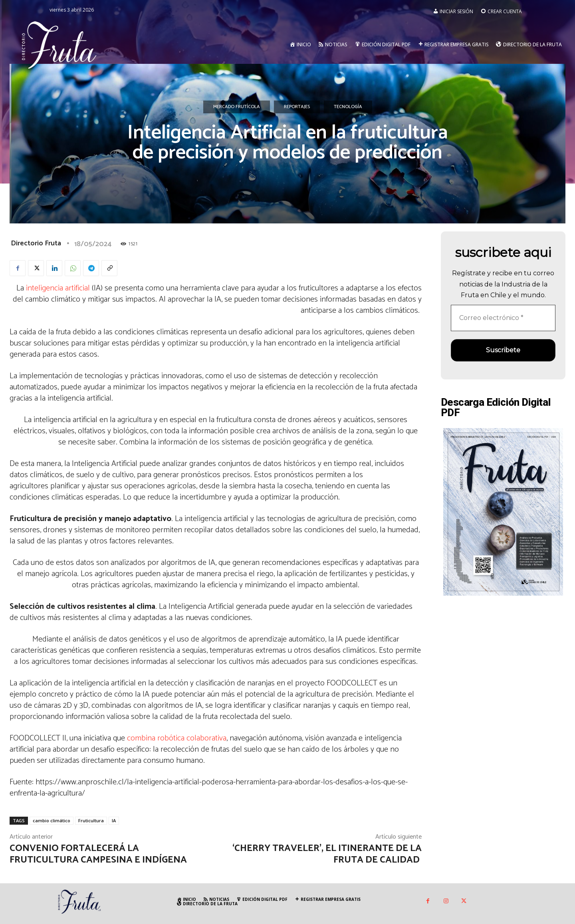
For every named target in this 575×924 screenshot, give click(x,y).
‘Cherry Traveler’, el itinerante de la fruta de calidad (327, 854)
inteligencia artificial (58, 288)
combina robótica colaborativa (177, 738)
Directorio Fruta (36, 243)
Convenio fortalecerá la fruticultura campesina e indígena (98, 854)
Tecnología (348, 107)
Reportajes (297, 107)
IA (114, 820)
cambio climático (52, 820)
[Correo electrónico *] (503, 318)
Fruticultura (91, 820)
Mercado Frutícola (237, 107)
